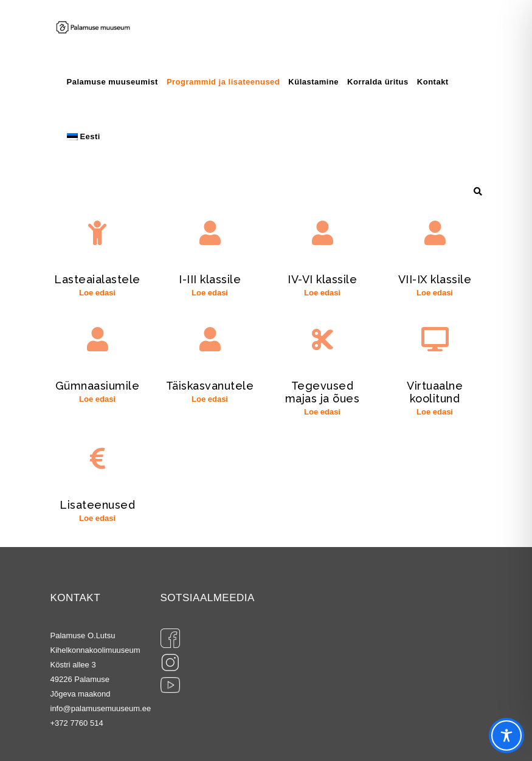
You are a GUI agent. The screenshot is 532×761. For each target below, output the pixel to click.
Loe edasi (97, 293)
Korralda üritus (378, 82)
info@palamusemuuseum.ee (101, 708)
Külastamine (313, 82)
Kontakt (433, 82)
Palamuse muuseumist (112, 82)
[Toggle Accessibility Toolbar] (506, 735)
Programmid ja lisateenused (223, 82)
